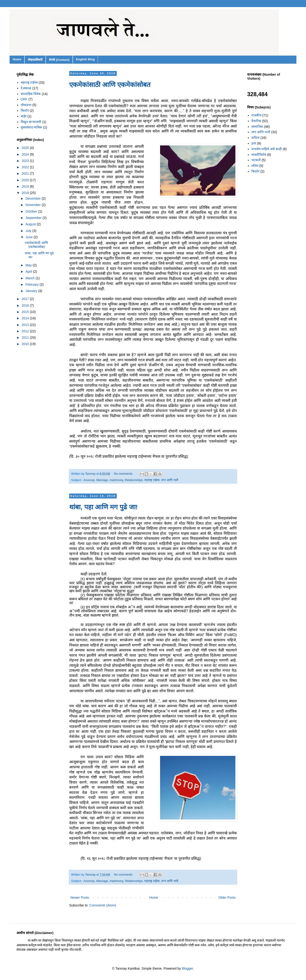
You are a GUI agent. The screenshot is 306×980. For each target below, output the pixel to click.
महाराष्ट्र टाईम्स (152, 480)
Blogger (187, 968)
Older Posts (227, 898)
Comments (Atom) (103, 905)
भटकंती (256, 160)
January (32, 291)
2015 (26, 312)
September (34, 218)
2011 (26, 338)
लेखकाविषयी (35, 60)
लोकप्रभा (26, 105)
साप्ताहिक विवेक (31, 94)
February (32, 284)
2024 (26, 154)
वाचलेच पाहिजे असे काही (267, 149)
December (33, 198)
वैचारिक (256, 121)
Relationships (134, 480)
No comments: (124, 474)
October (32, 211)
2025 (26, 148)
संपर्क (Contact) (59, 60)
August (31, 224)
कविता (256, 138)
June (29, 237)
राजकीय (256, 115)
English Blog (85, 59)
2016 (26, 305)
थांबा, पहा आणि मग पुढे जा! (103, 507)
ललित (255, 166)
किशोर (25, 111)
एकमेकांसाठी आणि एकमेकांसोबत (110, 85)
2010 (26, 344)
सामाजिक (257, 127)
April (29, 272)
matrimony (117, 480)
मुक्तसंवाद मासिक (32, 127)
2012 (26, 331)
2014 (26, 318)
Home (17, 59)
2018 (26, 193)
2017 (26, 299)
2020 (26, 180)
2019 (26, 186)
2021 (26, 173)
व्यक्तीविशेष (259, 155)
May (29, 265)
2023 (26, 161)
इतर (254, 143)
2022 (26, 167)
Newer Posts (80, 898)
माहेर (24, 116)
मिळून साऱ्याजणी (31, 122)
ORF (24, 99)
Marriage (102, 480)
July (29, 231)
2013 (26, 325)
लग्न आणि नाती (170, 480)
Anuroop (89, 480)
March (30, 278)
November (33, 205)
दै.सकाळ (26, 88)
